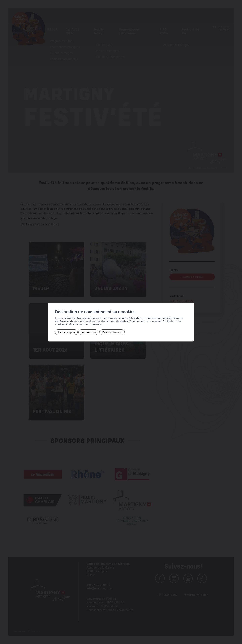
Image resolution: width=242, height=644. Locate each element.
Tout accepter (66, 332)
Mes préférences (112, 332)
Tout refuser (88, 332)
